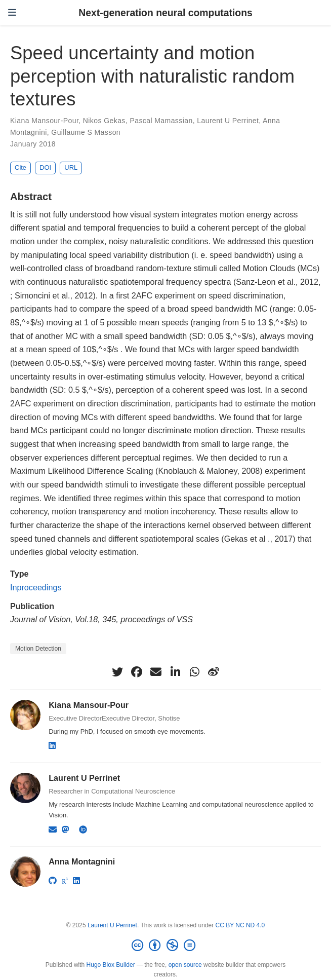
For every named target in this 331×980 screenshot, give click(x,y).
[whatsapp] (194, 672)
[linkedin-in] (175, 672)
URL (71, 167)
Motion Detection (38, 649)
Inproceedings (36, 587)
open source (185, 965)
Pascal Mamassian (161, 121)
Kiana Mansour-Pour (44, 121)
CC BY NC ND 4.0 (240, 925)
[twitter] (117, 672)
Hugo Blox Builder (111, 965)
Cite (20, 167)
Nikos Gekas (104, 121)
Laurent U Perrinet (228, 121)
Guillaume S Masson (86, 132)
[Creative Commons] (165, 946)
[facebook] (137, 672)
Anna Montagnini (82, 861)
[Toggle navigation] (12, 13)
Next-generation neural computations (165, 13)
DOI (45, 167)
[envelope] (156, 672)
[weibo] (214, 672)
